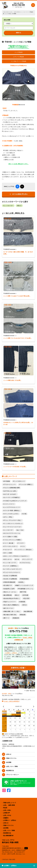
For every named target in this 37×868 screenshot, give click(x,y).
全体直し (22, 582)
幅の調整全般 (8, 595)
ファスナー (21, 543)
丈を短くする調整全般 (10, 576)
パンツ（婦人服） (9, 543)
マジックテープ (28, 559)
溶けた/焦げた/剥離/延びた (12, 605)
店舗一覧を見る (31, 691)
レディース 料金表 (19, 57)
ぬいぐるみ (20, 530)
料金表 (5, 808)
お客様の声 (6, 813)
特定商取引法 (10, 771)
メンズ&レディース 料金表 (18, 61)
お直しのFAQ (7, 815)
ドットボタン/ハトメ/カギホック (13, 524)
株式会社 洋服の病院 (19, 5)
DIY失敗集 (7, 481)
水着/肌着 (22, 602)
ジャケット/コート (9, 504)
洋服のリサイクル (11, 758)
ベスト (23, 546)
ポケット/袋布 (8, 553)
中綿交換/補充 (25, 579)
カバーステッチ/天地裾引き (12, 497)
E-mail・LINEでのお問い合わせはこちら (14, 854)
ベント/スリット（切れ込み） (24, 550)
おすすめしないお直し (10, 491)
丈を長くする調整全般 (10, 579)
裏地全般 (23, 615)
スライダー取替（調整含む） (12, 511)
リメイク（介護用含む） (11, 566)
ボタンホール (8, 559)
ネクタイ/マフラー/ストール (12, 533)
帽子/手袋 (23, 592)
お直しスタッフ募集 (12, 766)
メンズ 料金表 (19, 52)
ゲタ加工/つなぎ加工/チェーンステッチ (15, 501)
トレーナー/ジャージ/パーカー (13, 527)
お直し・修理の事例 (15, 12)
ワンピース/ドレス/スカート (12, 572)
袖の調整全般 (28, 611)
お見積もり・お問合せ (10, 820)
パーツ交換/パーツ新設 (11, 537)
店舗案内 (6, 818)
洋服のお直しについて (10, 803)
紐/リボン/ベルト (9, 608)
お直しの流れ (7, 810)
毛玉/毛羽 (27, 599)
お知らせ (9, 754)
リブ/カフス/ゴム (25, 563)
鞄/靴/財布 (16, 618)
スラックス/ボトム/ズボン (11, 514)
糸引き (25, 605)
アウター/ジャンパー (10, 485)
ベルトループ (8, 550)
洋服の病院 (6, 12)
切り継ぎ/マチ (8, 585)
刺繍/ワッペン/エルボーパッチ (24, 585)
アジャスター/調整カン (26, 485)
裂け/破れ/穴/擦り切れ (10, 615)
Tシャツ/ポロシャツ (19, 481)
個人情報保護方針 (8, 836)
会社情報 (9, 762)
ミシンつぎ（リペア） (10, 563)
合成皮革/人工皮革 (9, 589)
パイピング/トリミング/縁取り (13, 540)
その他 (24, 514)
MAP (26, 848)
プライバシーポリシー (13, 775)
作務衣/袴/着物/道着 (10, 582)
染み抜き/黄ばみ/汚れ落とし (12, 599)
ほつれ (17, 559)
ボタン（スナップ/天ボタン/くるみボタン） (16, 556)
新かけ (20, 206)
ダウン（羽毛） (8, 517)
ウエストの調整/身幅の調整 (12, 488)
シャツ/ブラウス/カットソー (12, 507)
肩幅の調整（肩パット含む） (12, 611)
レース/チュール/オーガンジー (13, 569)
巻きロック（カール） (10, 592)
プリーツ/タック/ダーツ (11, 546)
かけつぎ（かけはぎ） (10, 494)
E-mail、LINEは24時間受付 (12, 701)
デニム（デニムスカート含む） (13, 520)
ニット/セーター (25, 12)
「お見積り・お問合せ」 (11, 653)
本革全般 (26, 595)
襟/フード (7, 618)
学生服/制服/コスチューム (26, 589)
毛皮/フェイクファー (10, 602)
